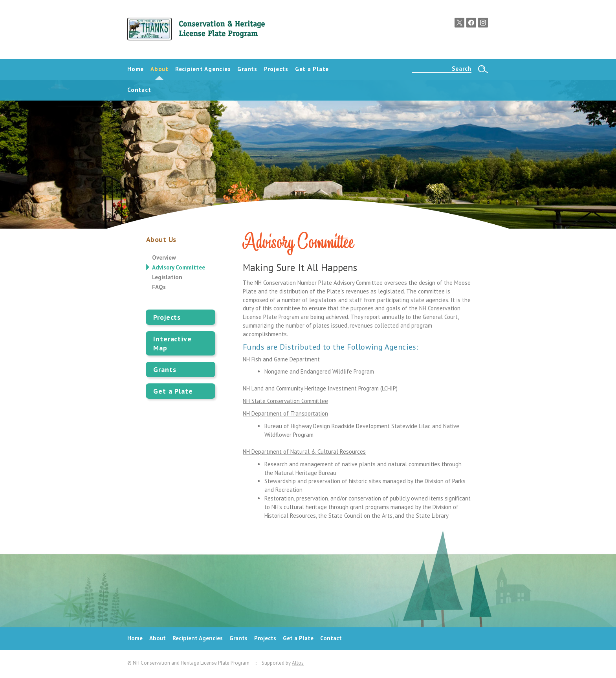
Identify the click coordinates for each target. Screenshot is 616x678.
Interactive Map (172, 343)
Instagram (483, 23)
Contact (331, 638)
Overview (164, 257)
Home (135, 638)
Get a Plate (173, 391)
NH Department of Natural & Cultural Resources (304, 452)
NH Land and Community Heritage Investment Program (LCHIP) (320, 388)
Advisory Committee (179, 267)
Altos (298, 663)
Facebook (471, 23)
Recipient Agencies (198, 638)
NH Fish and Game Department (281, 359)
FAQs (159, 287)
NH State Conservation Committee (285, 401)
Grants (165, 369)
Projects (167, 317)
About (158, 638)
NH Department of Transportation (285, 413)
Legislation (167, 277)
